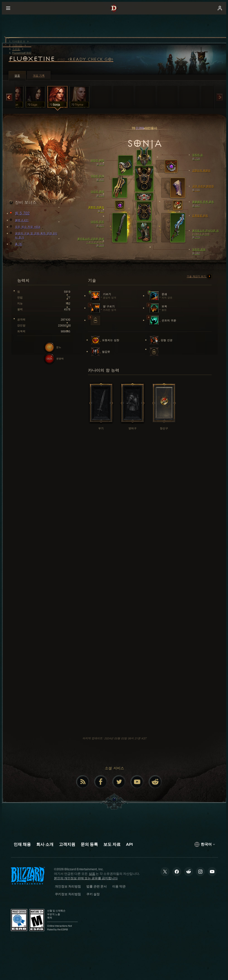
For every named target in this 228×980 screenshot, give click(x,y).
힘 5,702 (20, 213)
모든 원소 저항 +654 (25, 227)
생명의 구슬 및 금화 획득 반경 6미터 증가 (34, 235)
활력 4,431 (20, 220)
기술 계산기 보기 (199, 277)
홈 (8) (16, 244)
